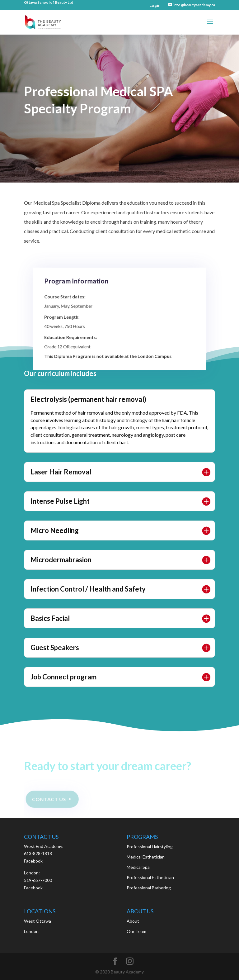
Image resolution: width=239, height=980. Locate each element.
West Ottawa (37, 921)
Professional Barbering (149, 888)
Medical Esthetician (146, 857)
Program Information (80, 289)
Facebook (33, 861)
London (31, 931)
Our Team (136, 931)
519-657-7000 (38, 880)
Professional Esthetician (150, 877)
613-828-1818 (38, 853)
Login (155, 5)
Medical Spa (138, 867)
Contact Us (49, 799)
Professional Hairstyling (150, 847)
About (133, 921)
